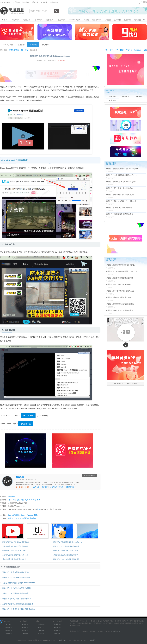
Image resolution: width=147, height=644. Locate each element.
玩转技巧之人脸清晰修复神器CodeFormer (67, 542)
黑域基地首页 (14, 50)
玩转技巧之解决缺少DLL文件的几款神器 (121, 201)
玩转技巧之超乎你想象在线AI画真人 (15, 572)
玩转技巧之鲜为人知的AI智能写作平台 (16, 599)
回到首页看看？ (71, 487)
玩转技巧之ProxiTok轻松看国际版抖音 (66, 559)
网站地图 (41, 631)
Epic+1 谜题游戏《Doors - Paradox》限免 (23, 515)
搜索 (56, 11)
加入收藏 (44, 2)
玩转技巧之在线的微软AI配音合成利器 (16, 588)
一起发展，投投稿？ (23, 487)
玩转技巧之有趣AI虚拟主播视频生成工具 (17, 604)
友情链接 (41, 624)
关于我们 (9, 624)
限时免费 (45, 45)
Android (129, 50)
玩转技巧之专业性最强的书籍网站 (14, 593)
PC (106, 50)
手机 (111, 50)
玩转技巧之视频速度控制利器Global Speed (122, 169)
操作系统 (57, 634)
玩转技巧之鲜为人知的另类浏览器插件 (120, 195)
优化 (34, 500)
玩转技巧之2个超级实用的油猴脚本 (119, 208)
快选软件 (25, 2)
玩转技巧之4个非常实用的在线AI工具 (66, 546)
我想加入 (117, 631)
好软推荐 (25, 634)
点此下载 (28, 415)
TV (117, 50)
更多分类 (112, 100)
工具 (26, 500)
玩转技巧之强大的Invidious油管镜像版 (16, 542)
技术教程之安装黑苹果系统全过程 (14, 559)
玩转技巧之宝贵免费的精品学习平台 (15, 578)
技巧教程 (33, 45)
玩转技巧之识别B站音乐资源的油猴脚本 (22, 518)
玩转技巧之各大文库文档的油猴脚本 (65, 555)
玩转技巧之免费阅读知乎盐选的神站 (15, 546)
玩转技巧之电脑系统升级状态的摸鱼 (119, 214)
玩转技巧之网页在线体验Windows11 (15, 555)
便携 (22, 500)
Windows (138, 50)
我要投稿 (9, 634)
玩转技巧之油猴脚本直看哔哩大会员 (65, 551)
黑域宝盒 (41, 627)
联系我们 (94, 640)
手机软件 (57, 627)
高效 (14, 500)
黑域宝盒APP (5, 2)
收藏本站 (119, 384)
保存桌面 (45, 487)
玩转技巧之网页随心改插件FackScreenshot (18, 583)
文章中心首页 (8, 45)
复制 (39, 509)
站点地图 (63, 640)
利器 (38, 500)
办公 (18, 500)
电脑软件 (57, 624)
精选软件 (16, 2)
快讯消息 (21, 45)
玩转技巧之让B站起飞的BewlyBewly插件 (121, 182)
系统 (145, 50)
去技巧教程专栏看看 (57, 487)
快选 (122, 50)
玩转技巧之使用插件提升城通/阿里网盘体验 (18, 609)
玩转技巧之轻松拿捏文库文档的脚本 (119, 188)
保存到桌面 (54, 2)
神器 (10, 500)
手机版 (144, 2)
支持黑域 (41, 634)
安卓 (30, 500)
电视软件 (57, 631)
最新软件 (35, 2)
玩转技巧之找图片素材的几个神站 (14, 551)
